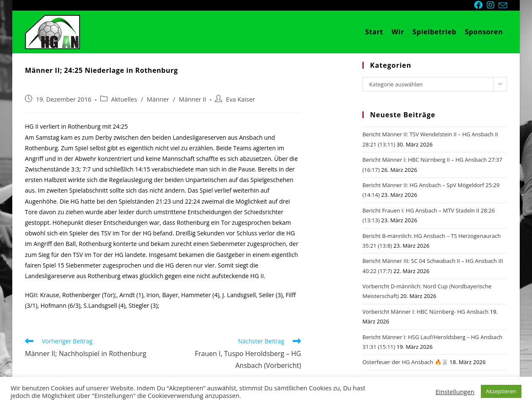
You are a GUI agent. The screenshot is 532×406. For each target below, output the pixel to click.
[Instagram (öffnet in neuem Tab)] (493, 5)
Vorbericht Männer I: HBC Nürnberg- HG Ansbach (425, 312)
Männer (158, 99)
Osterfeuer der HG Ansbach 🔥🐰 (405, 362)
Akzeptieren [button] (501, 391)
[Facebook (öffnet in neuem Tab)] (480, 5)
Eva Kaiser (240, 99)
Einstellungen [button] (455, 392)
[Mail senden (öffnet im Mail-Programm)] (503, 6)
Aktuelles (124, 99)
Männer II (193, 99)
